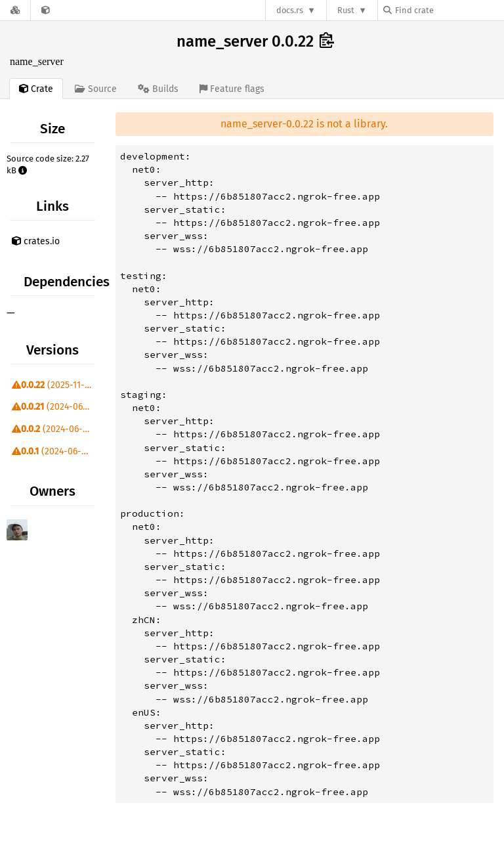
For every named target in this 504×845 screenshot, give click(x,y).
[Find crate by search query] (449, 10)
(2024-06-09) (54, 429)
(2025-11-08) (55, 385)
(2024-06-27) (55, 407)
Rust (346, 10)
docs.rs (290, 10)
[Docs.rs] (15, 10)
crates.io (36, 241)
